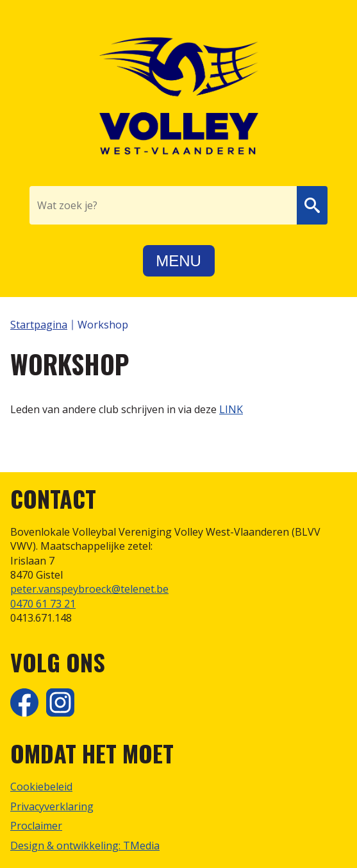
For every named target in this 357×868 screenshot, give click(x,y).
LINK (231, 409)
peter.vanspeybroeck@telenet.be (89, 589)
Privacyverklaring (52, 806)
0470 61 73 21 (43, 604)
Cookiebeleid (41, 787)
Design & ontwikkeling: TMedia (85, 846)
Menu (178, 261)
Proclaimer (36, 826)
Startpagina (39, 325)
